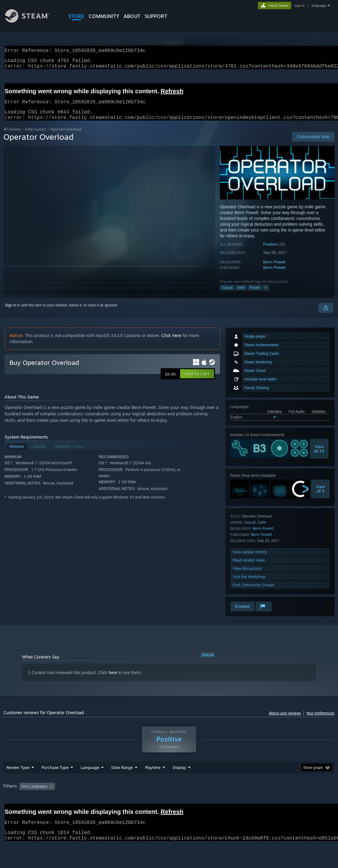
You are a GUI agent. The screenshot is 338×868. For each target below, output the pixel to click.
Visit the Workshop (249, 584)
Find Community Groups (254, 592)
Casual (227, 295)
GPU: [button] (290, 802)
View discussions (247, 576)
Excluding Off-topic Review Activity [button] (96, 802)
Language (90, 783)
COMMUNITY (104, 16)
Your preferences (320, 720)
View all (208, 662)
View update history (250, 559)
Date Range (122, 783)
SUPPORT (156, 16)
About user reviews (285, 720)
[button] (197, 381)
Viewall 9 (320, 496)
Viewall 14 (319, 456)
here (113, 680)
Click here (171, 343)
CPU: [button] (270, 802)
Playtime (153, 783)
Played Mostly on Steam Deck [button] (187, 802)
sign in (299, 6)
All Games (12, 137)
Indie (241, 295)
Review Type (18, 783)
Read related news (249, 568)
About (132, 16)
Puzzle (255, 295)
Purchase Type (55, 783)
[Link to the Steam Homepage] (32, 21)
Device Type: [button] (15, 811)
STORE (76, 16)
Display (179, 783)
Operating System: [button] (238, 802)
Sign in (11, 313)
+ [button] (266, 295)
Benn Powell (274, 269)
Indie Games (35, 137)
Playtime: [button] (143, 802)
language (319, 6)
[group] (169, 806)
